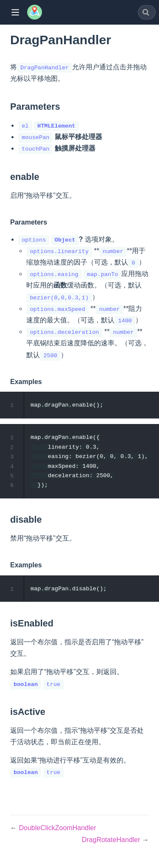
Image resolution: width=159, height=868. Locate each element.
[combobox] (147, 12)
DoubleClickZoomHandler (57, 830)
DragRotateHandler (112, 842)
